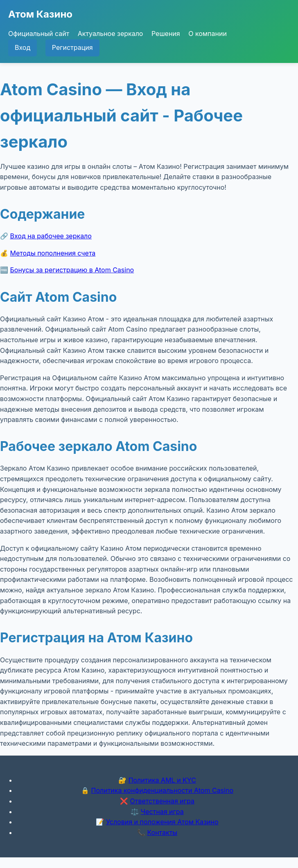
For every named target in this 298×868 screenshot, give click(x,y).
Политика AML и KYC (162, 780)
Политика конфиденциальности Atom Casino (162, 790)
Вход (23, 47)
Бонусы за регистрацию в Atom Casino (72, 270)
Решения (166, 34)
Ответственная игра (162, 801)
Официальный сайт (39, 34)
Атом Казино (40, 14)
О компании (208, 34)
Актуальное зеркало (111, 34)
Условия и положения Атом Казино (162, 822)
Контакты (162, 832)
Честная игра (162, 812)
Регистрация (72, 47)
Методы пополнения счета (53, 253)
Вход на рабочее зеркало (51, 236)
